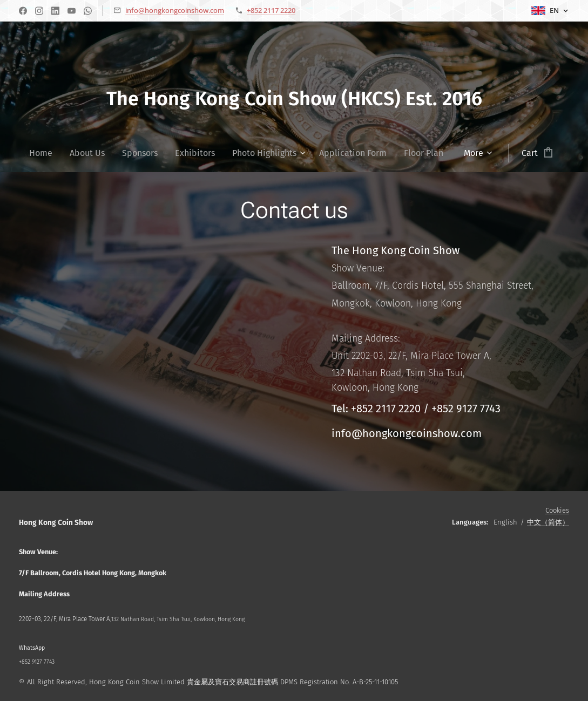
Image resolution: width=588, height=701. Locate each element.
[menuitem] (45, 153)
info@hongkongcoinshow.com (175, 10)
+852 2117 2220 (271, 10)
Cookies (557, 510)
